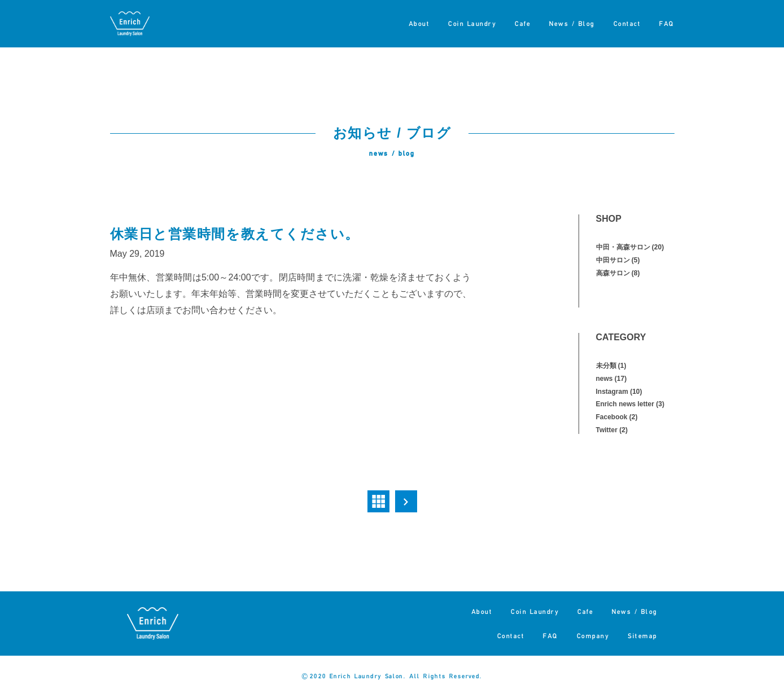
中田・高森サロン (623, 247)
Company (593, 636)
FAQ (667, 23)
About (419, 23)
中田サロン (613, 260)
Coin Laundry (472, 23)
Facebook (612, 417)
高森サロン (613, 273)
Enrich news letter (625, 404)
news (605, 379)
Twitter (607, 430)
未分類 (606, 366)
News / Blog (572, 23)
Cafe (523, 23)
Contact (627, 23)
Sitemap (643, 636)
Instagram (612, 392)
